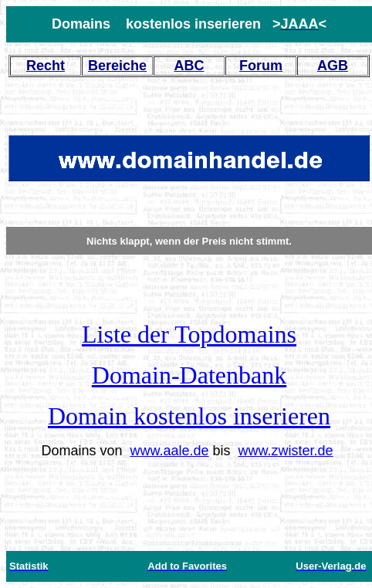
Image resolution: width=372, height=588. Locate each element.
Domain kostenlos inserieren (189, 416)
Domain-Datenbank (189, 375)
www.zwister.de (286, 451)
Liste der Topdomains (189, 334)
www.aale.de (169, 451)
